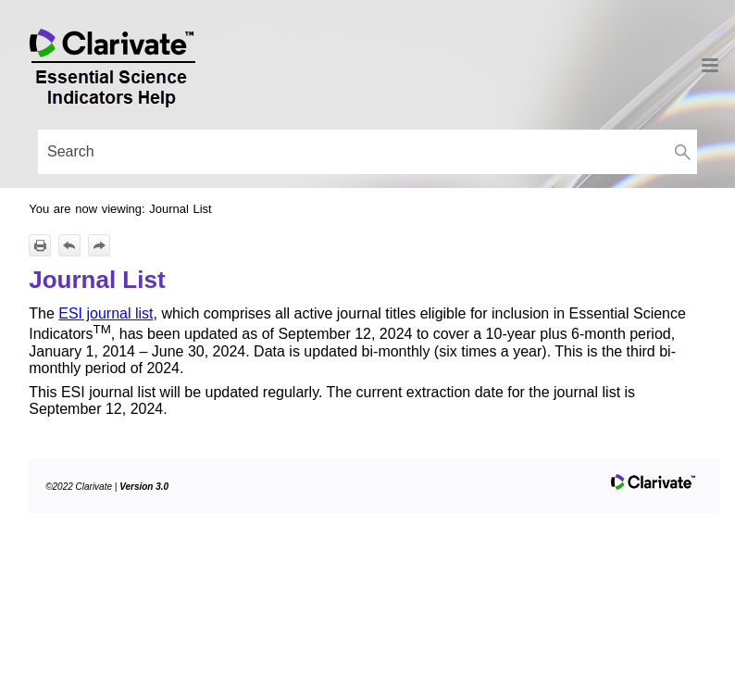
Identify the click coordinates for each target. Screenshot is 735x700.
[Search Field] (367, 152)
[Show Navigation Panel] (710, 65)
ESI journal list (106, 313)
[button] (682, 152)
